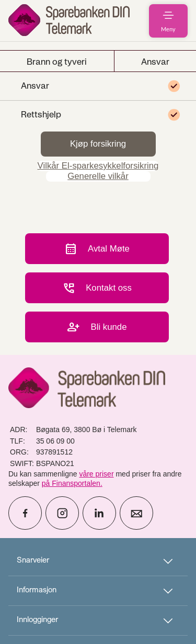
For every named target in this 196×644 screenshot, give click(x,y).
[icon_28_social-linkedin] (99, 513)
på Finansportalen (71, 483)
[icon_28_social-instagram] (62, 513)
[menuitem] (69, 21)
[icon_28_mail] (136, 513)
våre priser (96, 474)
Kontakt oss (97, 288)
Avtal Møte (97, 249)
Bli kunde (97, 327)
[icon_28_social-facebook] (25, 513)
